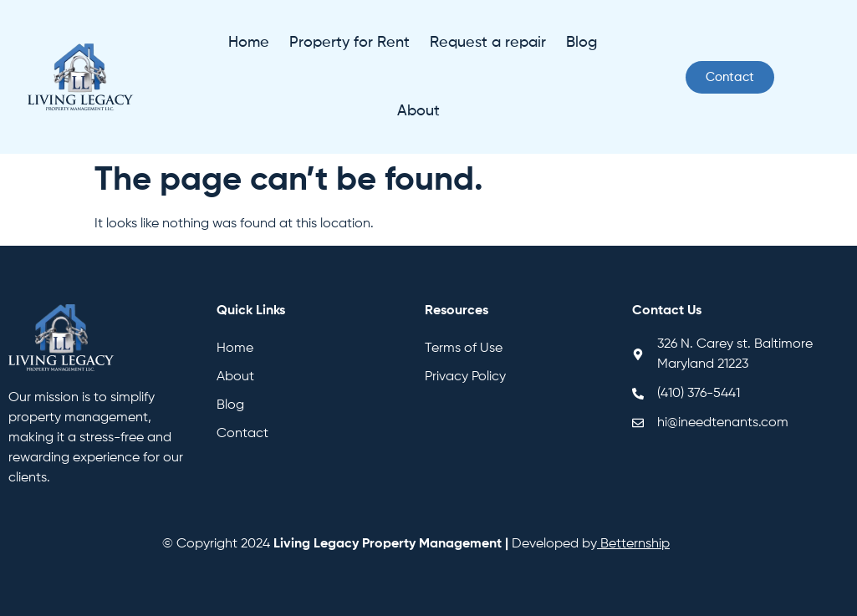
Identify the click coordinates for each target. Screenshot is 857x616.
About (418, 111)
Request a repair (488, 43)
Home (249, 43)
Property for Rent (349, 43)
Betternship (635, 544)
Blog (582, 43)
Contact (242, 434)
